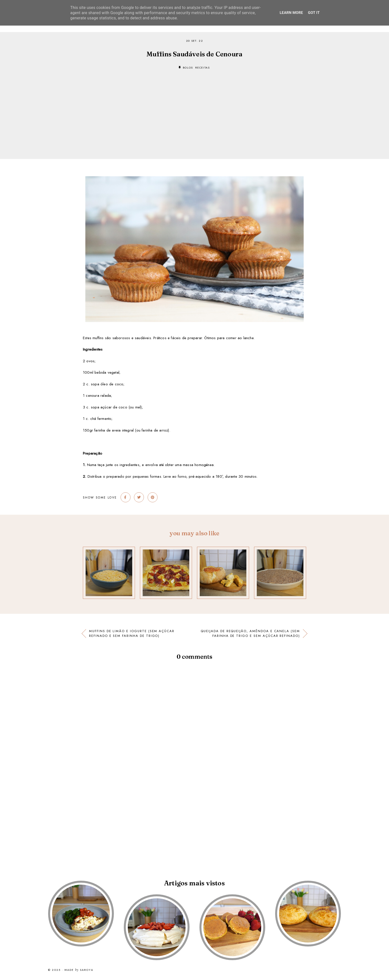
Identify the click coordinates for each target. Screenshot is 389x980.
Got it (314, 13)
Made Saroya (79, 970)
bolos (188, 68)
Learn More (291, 13)
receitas (203, 68)
